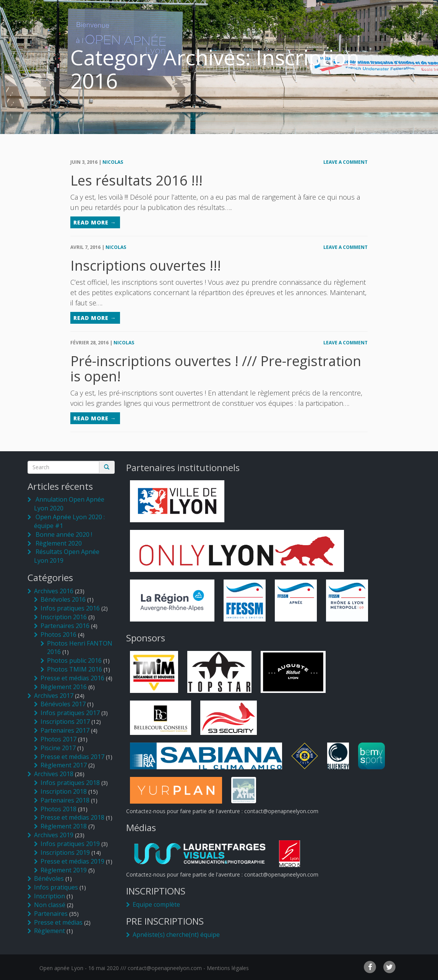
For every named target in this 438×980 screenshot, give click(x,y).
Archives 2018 (54, 774)
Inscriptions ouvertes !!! (146, 266)
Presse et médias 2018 (72, 817)
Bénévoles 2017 (63, 704)
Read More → (95, 222)
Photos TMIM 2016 (75, 669)
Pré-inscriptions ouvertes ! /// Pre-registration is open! (216, 369)
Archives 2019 (54, 835)
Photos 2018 (58, 809)
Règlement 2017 (64, 765)
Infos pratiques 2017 (70, 713)
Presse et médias (58, 922)
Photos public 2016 (74, 660)
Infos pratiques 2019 (70, 844)
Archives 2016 (54, 591)
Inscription (49, 896)
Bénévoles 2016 (63, 599)
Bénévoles (49, 878)
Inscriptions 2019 (65, 852)
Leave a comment (346, 162)
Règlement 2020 (59, 543)
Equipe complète (156, 904)
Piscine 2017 (58, 748)
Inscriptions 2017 (65, 722)
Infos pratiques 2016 (70, 608)
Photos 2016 (58, 634)
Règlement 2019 (64, 870)
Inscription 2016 (64, 617)
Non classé (50, 905)
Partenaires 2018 (65, 800)
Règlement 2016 (64, 687)
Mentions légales (228, 968)
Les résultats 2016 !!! (136, 180)
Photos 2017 (58, 739)
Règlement (49, 931)
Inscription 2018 (64, 791)
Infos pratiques (56, 887)
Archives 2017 (54, 696)
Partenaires (51, 914)
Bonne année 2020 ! (64, 534)
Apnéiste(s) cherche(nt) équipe (176, 935)
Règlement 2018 (64, 826)
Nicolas (113, 162)
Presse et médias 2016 (72, 678)
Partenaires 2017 (65, 730)
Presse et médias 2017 (72, 757)
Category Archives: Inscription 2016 (215, 69)
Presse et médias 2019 (72, 861)
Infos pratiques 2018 (70, 783)
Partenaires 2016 (65, 626)
